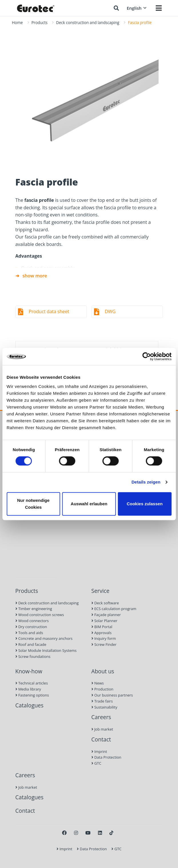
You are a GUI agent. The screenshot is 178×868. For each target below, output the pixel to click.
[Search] (116, 8)
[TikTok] (111, 833)
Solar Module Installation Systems (46, 650)
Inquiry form (104, 638)
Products (39, 22)
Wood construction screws (40, 615)
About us (103, 671)
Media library (28, 689)
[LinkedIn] (100, 833)
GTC (96, 763)
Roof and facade (31, 644)
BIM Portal (102, 627)
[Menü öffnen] (159, 8)
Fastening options (32, 695)
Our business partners (112, 695)
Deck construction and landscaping (88, 22)
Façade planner (106, 615)
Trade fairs (102, 701)
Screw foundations (33, 656)
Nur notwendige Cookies (33, 504)
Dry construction (31, 627)
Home (17, 22)
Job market (102, 729)
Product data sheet (49, 311)
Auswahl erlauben (89, 504)
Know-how (29, 671)
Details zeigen (146, 482)
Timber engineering (34, 609)
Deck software (105, 603)
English (136, 8)
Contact (101, 739)
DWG (110, 311)
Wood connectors (32, 621)
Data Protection (106, 757)
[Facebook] (64, 833)
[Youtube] (88, 833)
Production (102, 689)
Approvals (102, 633)
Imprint (99, 751)
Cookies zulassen (145, 504)
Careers (101, 717)
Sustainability (104, 707)
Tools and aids (29, 633)
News (98, 683)
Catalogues (30, 705)
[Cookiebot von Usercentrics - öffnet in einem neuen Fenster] (146, 356)
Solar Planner (104, 621)
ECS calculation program (114, 609)
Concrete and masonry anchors (44, 638)
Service (101, 591)
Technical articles (32, 683)
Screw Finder (104, 644)
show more (35, 276)
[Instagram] (76, 833)
